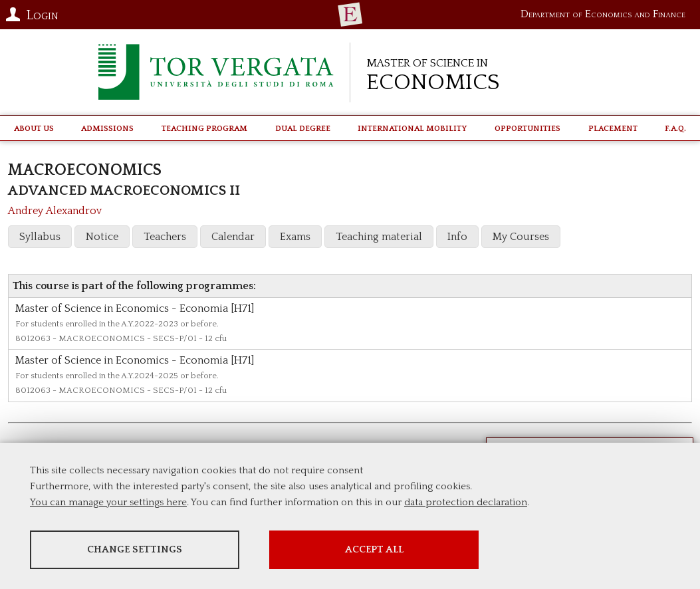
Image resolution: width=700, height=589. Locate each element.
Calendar (233, 237)
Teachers (165, 237)
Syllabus (40, 237)
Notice (102, 237)
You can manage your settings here (108, 502)
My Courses (521, 237)
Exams (295, 237)
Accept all (374, 549)
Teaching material (379, 237)
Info (457, 237)
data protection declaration (466, 502)
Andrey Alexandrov (55, 211)
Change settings (135, 549)
